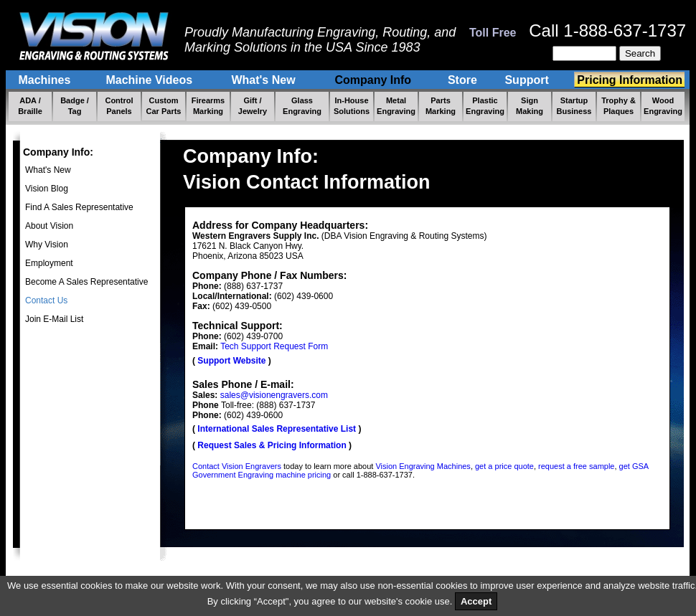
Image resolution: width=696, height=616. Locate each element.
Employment (49, 263)
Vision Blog (47, 189)
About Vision (49, 226)
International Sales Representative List (277, 429)
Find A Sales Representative (79, 207)
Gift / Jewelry (253, 106)
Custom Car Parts (164, 106)
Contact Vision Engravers (237, 466)
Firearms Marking (208, 106)
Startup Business (574, 106)
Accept (476, 601)
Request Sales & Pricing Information (272, 445)
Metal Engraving (396, 106)
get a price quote (504, 466)
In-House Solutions (352, 106)
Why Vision (47, 245)
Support (528, 80)
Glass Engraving (302, 106)
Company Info (375, 80)
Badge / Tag (75, 106)
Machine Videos (151, 80)
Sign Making (530, 106)
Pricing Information (630, 80)
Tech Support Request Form (274, 346)
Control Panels (119, 106)
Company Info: (58, 152)
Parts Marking (441, 106)
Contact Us (46, 300)
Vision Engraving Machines (423, 466)
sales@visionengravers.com (274, 395)
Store (462, 80)
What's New (265, 80)
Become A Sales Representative (86, 282)
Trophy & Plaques (619, 106)
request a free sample (576, 466)
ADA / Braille (30, 106)
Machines (46, 80)
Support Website (231, 361)
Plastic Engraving (485, 106)
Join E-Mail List (54, 319)
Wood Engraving (663, 106)
